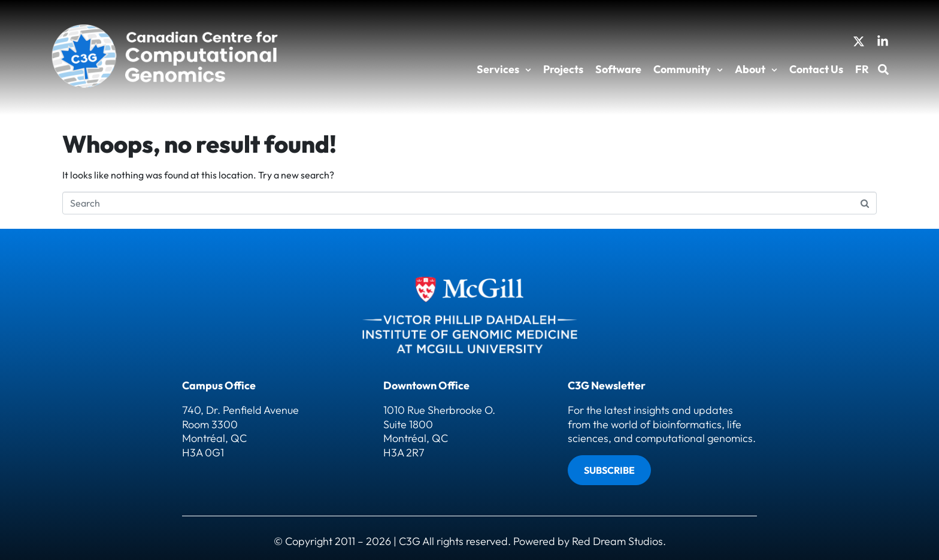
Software (618, 69)
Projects (563, 69)
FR (862, 69)
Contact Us (816, 69)
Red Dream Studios (617, 541)
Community (688, 69)
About (756, 69)
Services (504, 69)
